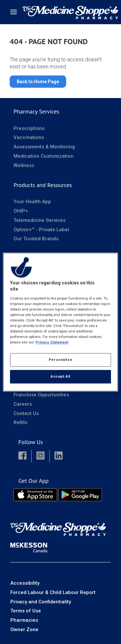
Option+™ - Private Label (41, 230)
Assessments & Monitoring (44, 147)
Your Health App (32, 202)
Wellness (24, 165)
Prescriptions (29, 128)
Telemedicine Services (40, 220)
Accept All (60, 376)
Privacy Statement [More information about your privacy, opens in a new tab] (52, 342)
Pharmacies (24, 620)
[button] (22, 456)
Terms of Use (26, 611)
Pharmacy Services (36, 111)
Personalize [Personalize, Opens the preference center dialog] (60, 360)
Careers (23, 404)
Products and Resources (43, 185)
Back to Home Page (38, 82)
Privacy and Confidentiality (41, 602)
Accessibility (25, 583)
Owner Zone (24, 629)
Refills (20, 422)
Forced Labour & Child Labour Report (53, 592)
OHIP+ (21, 211)
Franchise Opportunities (41, 395)
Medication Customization (44, 156)
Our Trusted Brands (36, 239)
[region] (60, 322)
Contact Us (26, 413)
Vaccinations (29, 137)
